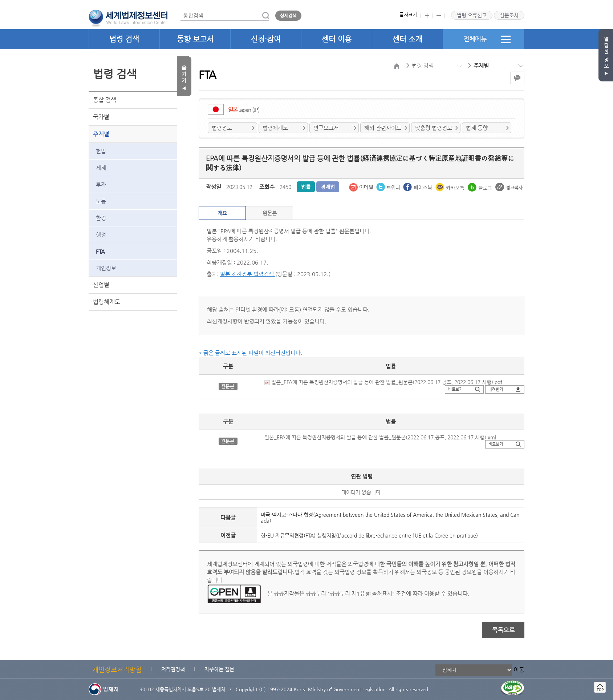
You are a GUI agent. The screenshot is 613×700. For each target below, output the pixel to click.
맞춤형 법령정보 (434, 128)
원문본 (270, 213)
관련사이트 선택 (0, 0)
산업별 (101, 285)
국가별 (101, 117)
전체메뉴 (487, 39)
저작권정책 (173, 669)
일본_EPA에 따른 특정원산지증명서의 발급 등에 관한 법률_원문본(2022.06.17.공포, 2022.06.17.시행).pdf (383, 382)
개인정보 (106, 268)
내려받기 (496, 389)
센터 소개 (407, 39)
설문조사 (509, 15)
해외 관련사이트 (383, 128)
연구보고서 (326, 128)
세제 (101, 168)
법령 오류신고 (472, 15)
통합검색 (181, 10)
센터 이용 (337, 39)
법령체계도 (107, 302)
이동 (519, 669)
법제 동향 (477, 128)
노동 (101, 201)
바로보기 (455, 389)
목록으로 (503, 630)
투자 (101, 184)
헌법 (101, 151)
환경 (101, 218)
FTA (100, 251)
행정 (101, 235)
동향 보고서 (195, 39)
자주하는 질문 (219, 669)
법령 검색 (124, 39)
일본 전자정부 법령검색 (248, 274)
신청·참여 (266, 39)
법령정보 (222, 128)
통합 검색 (105, 100)
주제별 (101, 134)
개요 (222, 213)
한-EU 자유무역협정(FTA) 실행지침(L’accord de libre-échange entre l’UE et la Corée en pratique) (369, 535)
